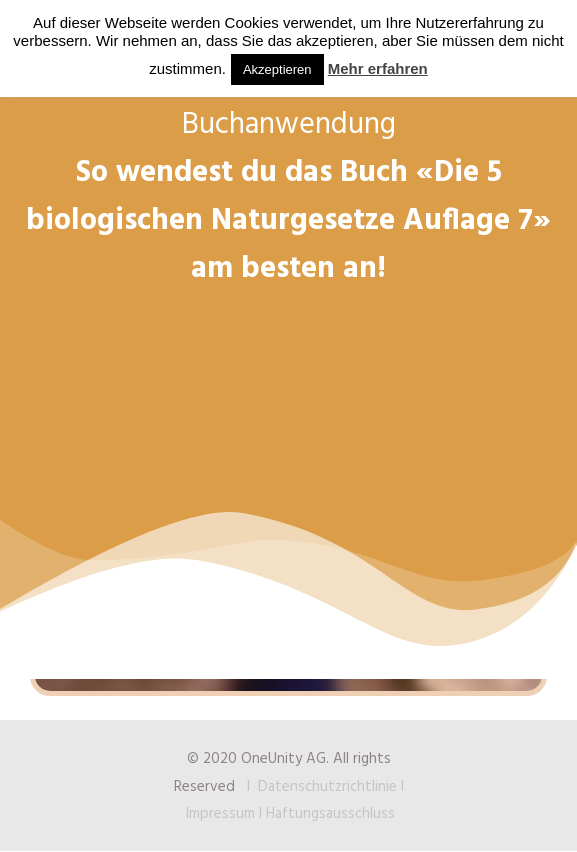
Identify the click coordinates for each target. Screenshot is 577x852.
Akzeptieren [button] (277, 69)
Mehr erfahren (378, 68)
